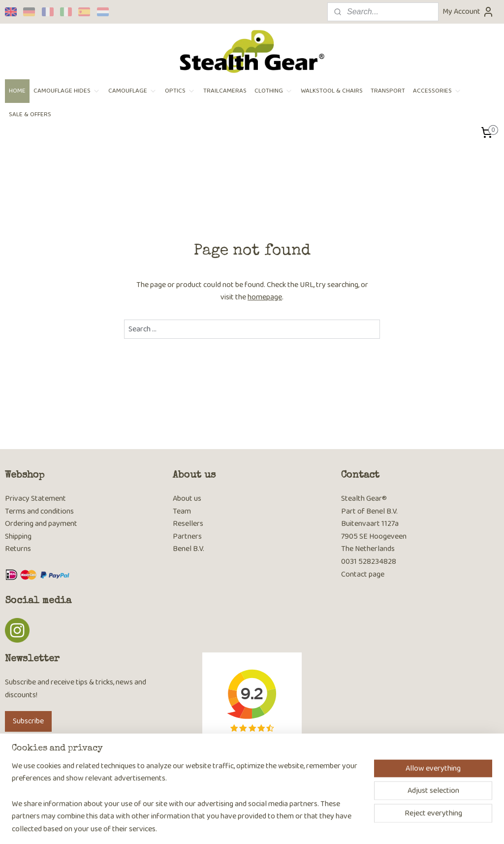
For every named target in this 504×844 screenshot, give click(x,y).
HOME (17, 91)
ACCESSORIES (437, 91)
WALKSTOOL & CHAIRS (332, 91)
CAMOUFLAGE (133, 91)
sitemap (228, 826)
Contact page (363, 574)
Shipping (18, 536)
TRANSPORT (388, 91)
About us (187, 499)
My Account (468, 12)
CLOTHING (274, 91)
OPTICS (180, 91)
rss (244, 826)
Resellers (188, 524)
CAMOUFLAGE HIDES (67, 91)
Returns (18, 549)
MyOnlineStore (346, 826)
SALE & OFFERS (30, 114)
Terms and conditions (39, 511)
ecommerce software (274, 826)
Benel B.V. (189, 549)
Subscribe (28, 721)
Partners (187, 536)
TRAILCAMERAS (225, 91)
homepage (265, 297)
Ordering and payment (41, 524)
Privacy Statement (35, 499)
